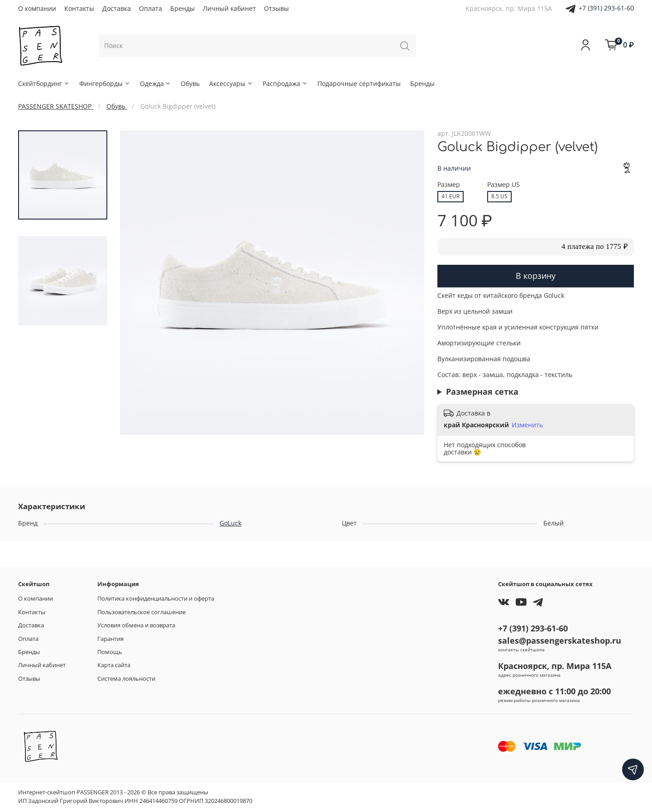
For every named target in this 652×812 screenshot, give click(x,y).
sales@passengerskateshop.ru (560, 640)
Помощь (110, 652)
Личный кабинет (229, 8)
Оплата (151, 8)
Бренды (182, 8)
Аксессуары (231, 84)
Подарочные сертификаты (359, 84)
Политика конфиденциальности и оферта (156, 599)
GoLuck (230, 523)
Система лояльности (126, 679)
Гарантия (110, 639)
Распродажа (285, 84)
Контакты (79, 8)
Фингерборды (105, 84)
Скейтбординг (44, 84)
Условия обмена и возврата (136, 625)
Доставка (117, 8)
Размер (449, 185)
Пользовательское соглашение (141, 612)
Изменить (527, 425)
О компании (37, 8)
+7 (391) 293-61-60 (606, 8)
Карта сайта (114, 665)
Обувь (190, 84)
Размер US (503, 185)
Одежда (156, 84)
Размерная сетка (482, 392)
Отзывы (276, 8)
